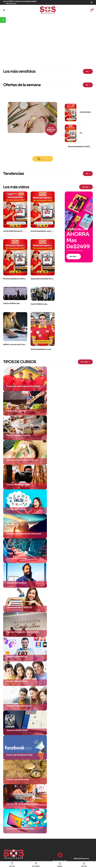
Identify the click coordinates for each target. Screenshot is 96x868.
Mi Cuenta (36, 866)
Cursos (12, 866)
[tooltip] (3, 20)
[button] (20, 1)
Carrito (84, 866)
